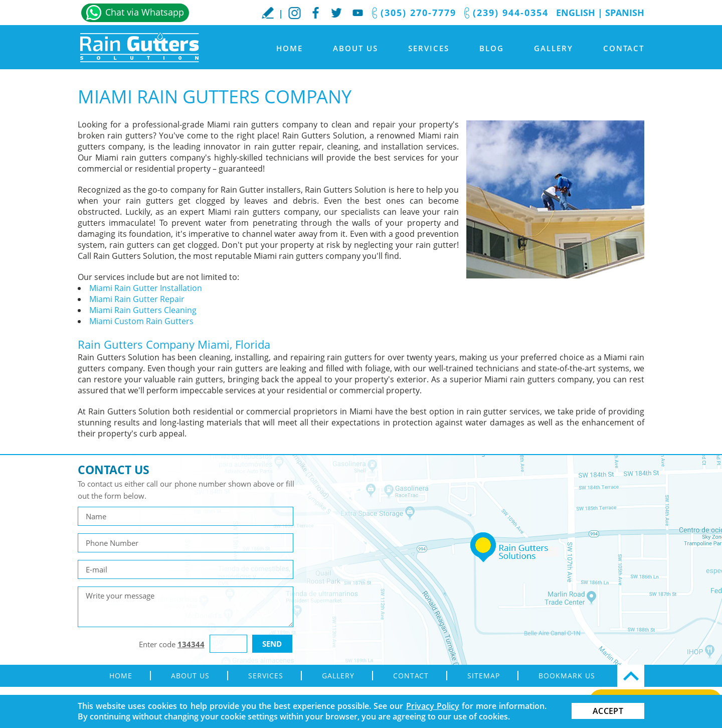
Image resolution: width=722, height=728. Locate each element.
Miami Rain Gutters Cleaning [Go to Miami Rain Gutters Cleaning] (143, 310)
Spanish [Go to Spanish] (625, 13)
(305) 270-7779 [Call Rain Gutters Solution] (418, 13)
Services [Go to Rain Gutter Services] (429, 48)
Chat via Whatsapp (145, 12)
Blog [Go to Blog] (492, 48)
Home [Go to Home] (290, 48)
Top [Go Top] (631, 676)
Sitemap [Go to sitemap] (484, 676)
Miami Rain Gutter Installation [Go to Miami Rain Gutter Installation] (146, 288)
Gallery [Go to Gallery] (554, 48)
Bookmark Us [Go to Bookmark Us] (567, 676)
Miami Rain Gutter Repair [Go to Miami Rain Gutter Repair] (137, 299)
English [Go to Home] (576, 13)
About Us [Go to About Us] (355, 48)
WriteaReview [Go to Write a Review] (268, 13)
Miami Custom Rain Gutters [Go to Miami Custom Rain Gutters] (141, 321)
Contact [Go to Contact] (624, 48)
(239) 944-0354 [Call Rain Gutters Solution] (511, 13)
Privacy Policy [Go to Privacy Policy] (433, 706)
